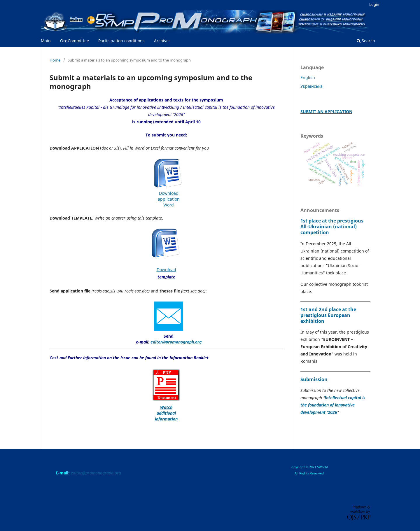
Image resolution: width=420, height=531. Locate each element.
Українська (311, 86)
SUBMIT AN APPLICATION (326, 112)
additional (166, 413)
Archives (162, 41)
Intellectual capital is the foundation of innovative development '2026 (333, 405)
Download (169, 193)
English (308, 77)
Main (46, 41)
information (166, 419)
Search (366, 41)
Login (374, 4)
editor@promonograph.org (176, 342)
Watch (166, 407)
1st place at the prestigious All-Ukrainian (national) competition (332, 227)
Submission (314, 379)
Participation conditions (121, 41)
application (169, 199)
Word (169, 205)
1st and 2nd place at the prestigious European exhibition (328, 315)
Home (55, 60)
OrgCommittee (75, 41)
